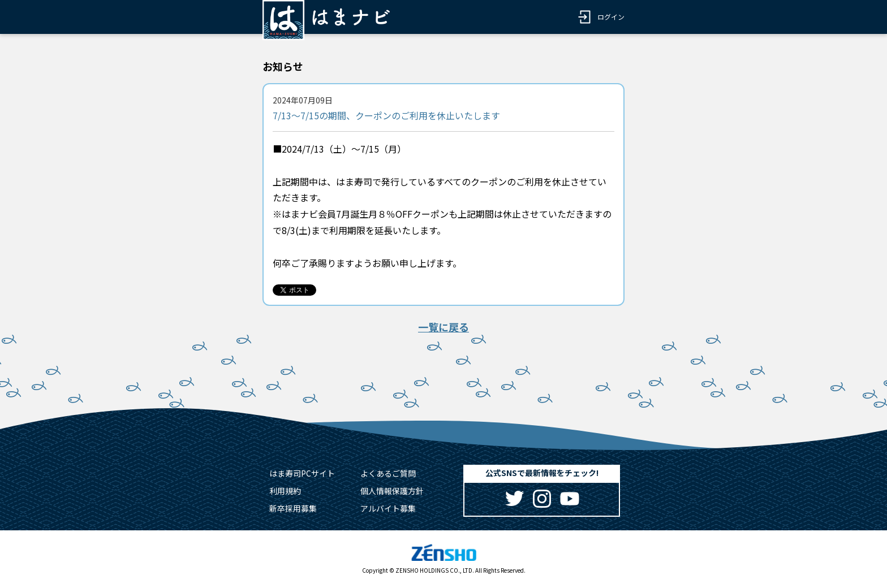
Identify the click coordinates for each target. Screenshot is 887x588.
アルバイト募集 (388, 508)
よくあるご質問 (388, 473)
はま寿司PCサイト (302, 473)
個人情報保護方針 (392, 491)
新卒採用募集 (293, 508)
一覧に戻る (444, 327)
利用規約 (285, 491)
